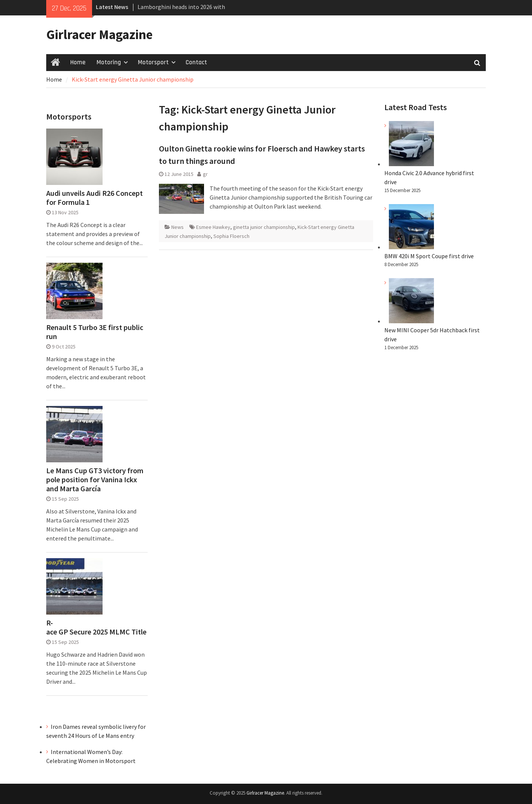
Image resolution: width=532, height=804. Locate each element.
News (178, 227)
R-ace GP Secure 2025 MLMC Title (96, 627)
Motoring (109, 62)
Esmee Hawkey (213, 227)
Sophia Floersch (231, 236)
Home (78, 62)
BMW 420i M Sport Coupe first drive (429, 256)
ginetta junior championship (264, 227)
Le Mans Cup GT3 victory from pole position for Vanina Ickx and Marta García (95, 480)
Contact (196, 62)
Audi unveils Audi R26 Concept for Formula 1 (94, 198)
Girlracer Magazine (99, 35)
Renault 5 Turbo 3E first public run (95, 332)
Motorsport (153, 62)
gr (205, 174)
